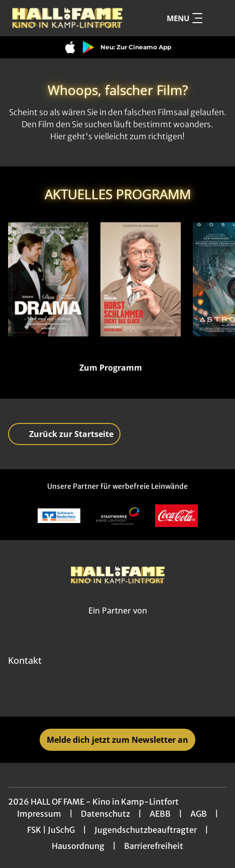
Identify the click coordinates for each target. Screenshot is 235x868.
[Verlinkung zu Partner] (59, 516)
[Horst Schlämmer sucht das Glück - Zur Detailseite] (141, 279)
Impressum (39, 814)
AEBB (160, 814)
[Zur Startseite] (68, 18)
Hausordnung (78, 846)
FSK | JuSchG (51, 830)
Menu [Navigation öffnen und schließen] (185, 18)
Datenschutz (105, 814)
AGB (199, 814)
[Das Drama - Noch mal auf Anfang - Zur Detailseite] (48, 279)
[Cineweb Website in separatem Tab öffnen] (118, 621)
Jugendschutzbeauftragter (146, 830)
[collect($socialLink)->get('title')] (95, 695)
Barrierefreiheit (154, 846)
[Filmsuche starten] (217, 18)
